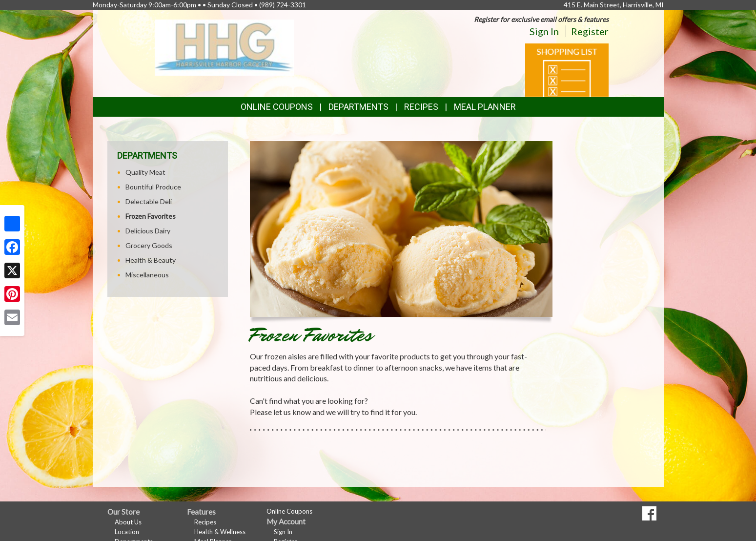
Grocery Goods (149, 245)
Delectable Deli (149, 201)
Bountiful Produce (153, 187)
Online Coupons (277, 107)
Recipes (421, 107)
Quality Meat (145, 172)
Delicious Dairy (148, 231)
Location (127, 532)
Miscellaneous (147, 275)
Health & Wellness (220, 532)
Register (590, 31)
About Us (128, 522)
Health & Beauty (151, 260)
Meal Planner (485, 107)
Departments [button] (358, 107)
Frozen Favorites (151, 216)
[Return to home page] (224, 47)
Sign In (544, 31)
